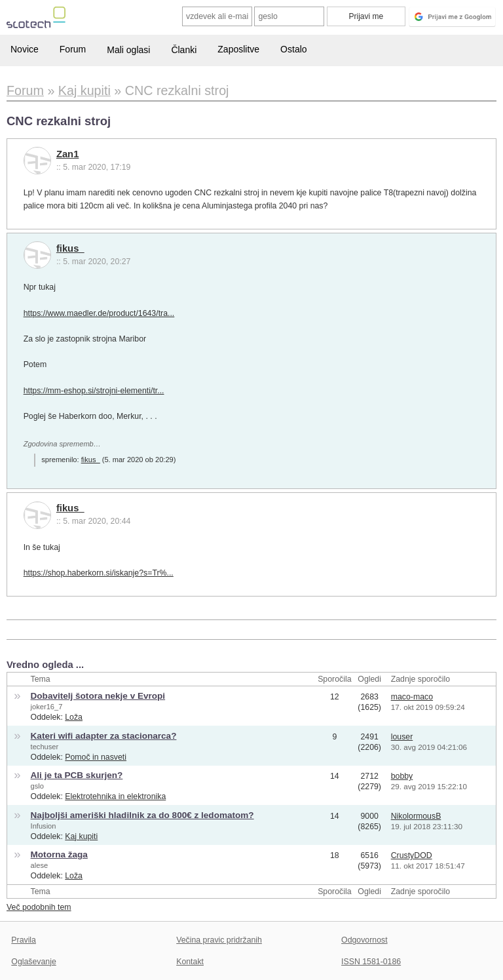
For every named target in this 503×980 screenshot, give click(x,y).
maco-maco (412, 697)
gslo (37, 786)
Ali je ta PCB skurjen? (77, 775)
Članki (184, 50)
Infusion (44, 826)
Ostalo (293, 49)
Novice (25, 49)
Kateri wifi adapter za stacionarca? (104, 736)
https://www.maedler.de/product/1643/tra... (99, 313)
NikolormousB (416, 816)
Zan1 (67, 154)
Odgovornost (364, 940)
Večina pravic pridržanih (219, 940)
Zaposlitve (238, 49)
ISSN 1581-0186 (371, 962)
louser (402, 737)
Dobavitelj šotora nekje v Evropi (98, 696)
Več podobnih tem (39, 907)
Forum (73, 49)
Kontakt (190, 962)
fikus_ (70, 248)
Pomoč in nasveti (96, 757)
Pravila (24, 940)
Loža (74, 717)
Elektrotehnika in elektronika (115, 796)
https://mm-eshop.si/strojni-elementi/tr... (94, 391)
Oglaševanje (33, 962)
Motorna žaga (59, 854)
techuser (45, 747)
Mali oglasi (128, 50)
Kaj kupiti (81, 836)
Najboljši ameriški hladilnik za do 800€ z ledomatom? (142, 815)
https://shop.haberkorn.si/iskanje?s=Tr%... (99, 573)
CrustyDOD (412, 855)
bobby (402, 776)
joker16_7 (47, 707)
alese (40, 865)
